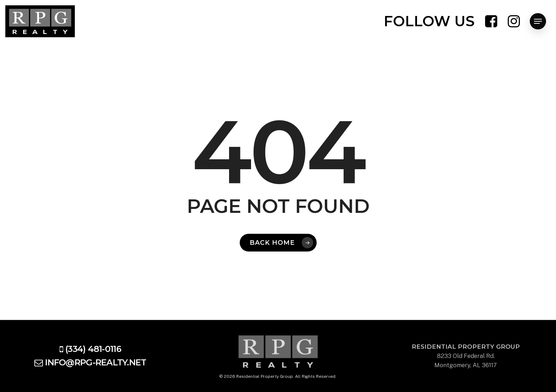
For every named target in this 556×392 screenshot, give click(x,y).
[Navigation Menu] (538, 21)
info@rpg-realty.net (96, 362)
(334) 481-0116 (93, 349)
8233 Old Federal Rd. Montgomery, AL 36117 (466, 356)
